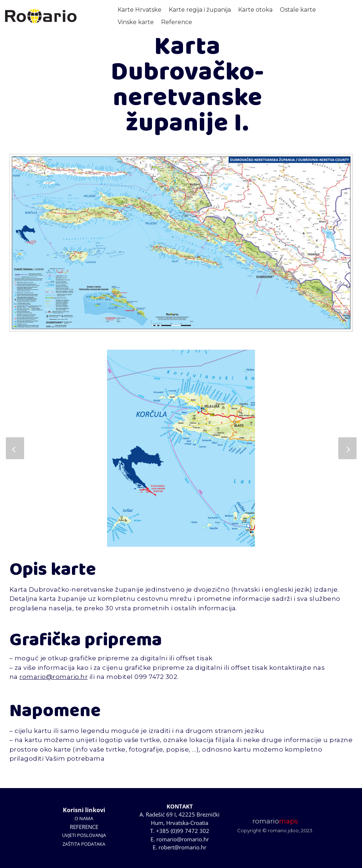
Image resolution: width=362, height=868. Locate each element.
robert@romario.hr (182, 847)
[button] (15, 448)
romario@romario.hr (54, 677)
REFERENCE (84, 827)
